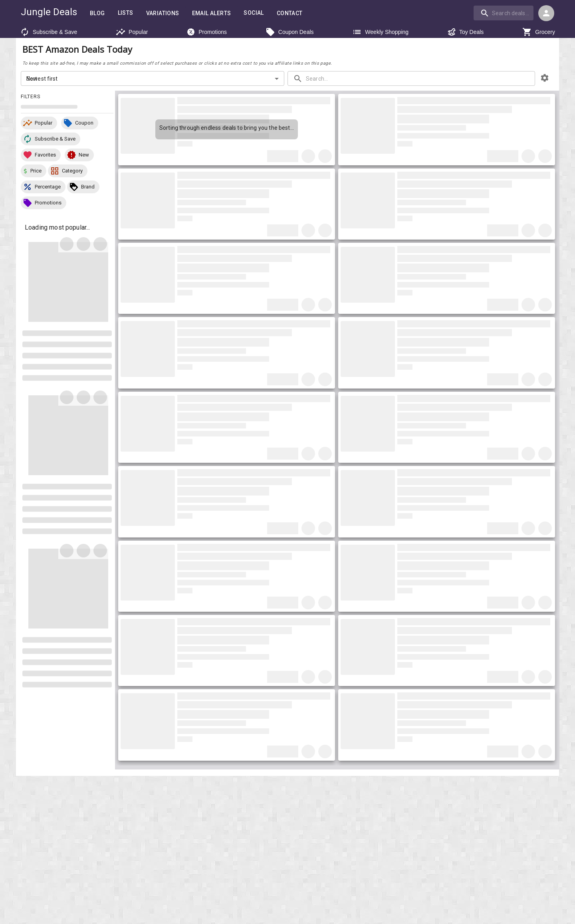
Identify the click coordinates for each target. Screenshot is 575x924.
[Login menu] (546, 13)
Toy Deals (465, 32)
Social (253, 13)
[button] (39, 125)
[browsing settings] (545, 80)
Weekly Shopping (379, 32)
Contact (289, 13)
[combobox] (505, 13)
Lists (124, 13)
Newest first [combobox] (42, 80)
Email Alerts (210, 13)
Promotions (206, 32)
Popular (130, 32)
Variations (161, 13)
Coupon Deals (289, 32)
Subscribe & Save (46, 32)
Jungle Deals (48, 12)
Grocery (539, 32)
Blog (96, 13)
